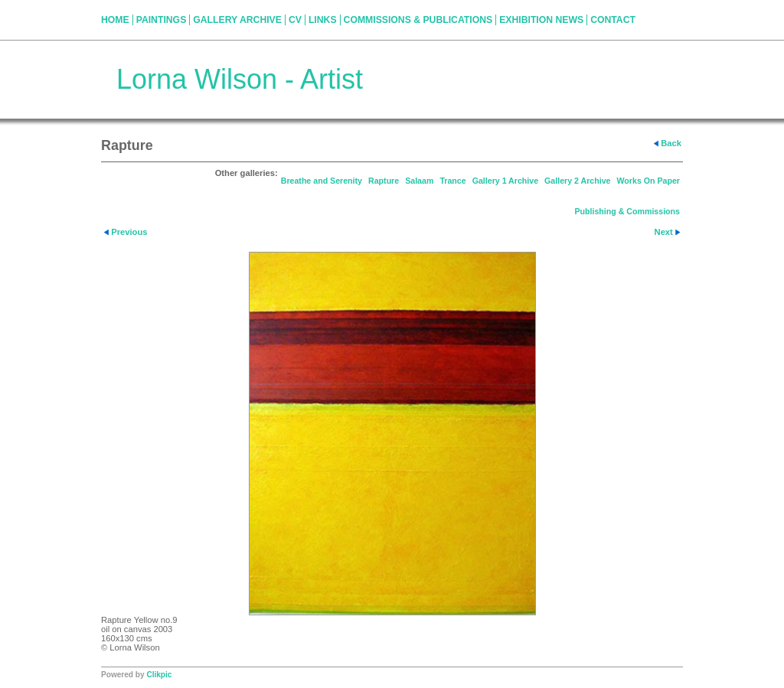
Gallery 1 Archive (505, 181)
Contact (613, 20)
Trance (452, 181)
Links (323, 20)
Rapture (384, 181)
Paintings (162, 20)
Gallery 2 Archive (577, 181)
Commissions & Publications (418, 20)
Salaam (419, 181)
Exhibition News (541, 20)
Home (115, 20)
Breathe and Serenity (322, 181)
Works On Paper (648, 181)
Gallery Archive (237, 20)
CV (295, 20)
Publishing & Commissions (627, 211)
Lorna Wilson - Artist (240, 79)
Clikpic (159, 675)
